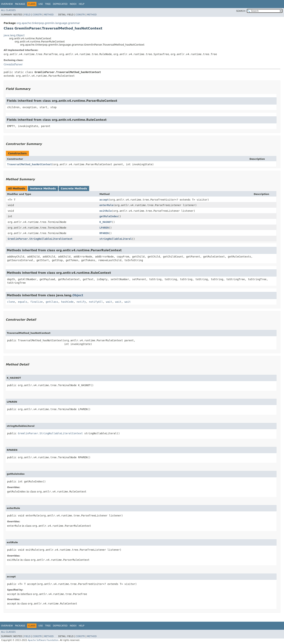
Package (20, 4)
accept (104, 200)
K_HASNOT (106, 222)
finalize (36, 302)
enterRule (106, 205)
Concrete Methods (74, 188)
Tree (48, 4)
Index (73, 4)
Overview (7, 4)
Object (78, 295)
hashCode (67, 302)
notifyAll (96, 302)
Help (82, 4)
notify (81, 302)
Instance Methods (43, 188)
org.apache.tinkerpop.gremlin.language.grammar (48, 23)
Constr (37, 15)
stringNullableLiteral (116, 239)
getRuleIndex (109, 216)
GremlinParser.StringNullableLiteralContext (40, 239)
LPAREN (104, 228)
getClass (52, 302)
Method (49, 15)
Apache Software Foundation (43, 640)
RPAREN (104, 233)
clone (11, 302)
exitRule (106, 211)
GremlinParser (13, 64)
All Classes (8, 10)
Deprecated (60, 4)
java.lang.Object (14, 35)
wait (109, 302)
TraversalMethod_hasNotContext (29, 164)
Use (41, 4)
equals (23, 302)
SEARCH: (241, 11)
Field (27, 15)
